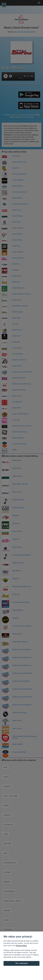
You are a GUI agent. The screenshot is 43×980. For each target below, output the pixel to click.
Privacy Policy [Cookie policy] (21, 946)
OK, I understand (21, 963)
